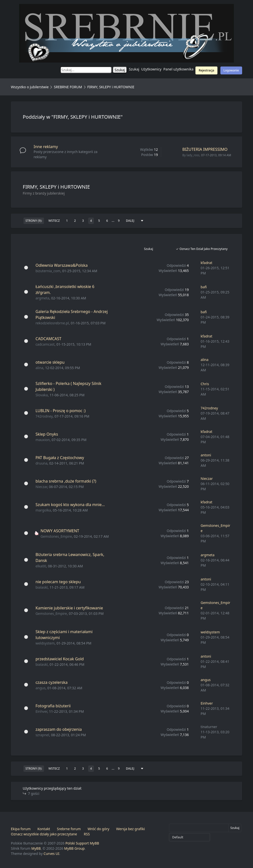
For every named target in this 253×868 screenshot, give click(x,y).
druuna (42, 463)
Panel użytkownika (178, 69)
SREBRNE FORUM (68, 87)
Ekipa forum (21, 829)
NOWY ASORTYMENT (60, 531)
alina (40, 368)
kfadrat (206, 263)
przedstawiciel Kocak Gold (60, 659)
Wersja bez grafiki (130, 829)
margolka (43, 510)
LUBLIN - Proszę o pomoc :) (61, 411)
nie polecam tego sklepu (58, 582)
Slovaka (42, 395)
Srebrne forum (69, 829)
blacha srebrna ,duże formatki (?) (66, 481)
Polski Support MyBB (82, 843)
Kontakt (44, 829)
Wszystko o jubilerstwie (30, 87)
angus (41, 688)
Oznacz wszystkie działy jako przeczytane (44, 834)
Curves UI (51, 854)
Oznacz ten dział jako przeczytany (202, 249)
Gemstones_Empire (56, 536)
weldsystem (45, 643)
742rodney (44, 416)
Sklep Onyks (47, 434)
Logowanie (231, 70)
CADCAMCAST (49, 339)
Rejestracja (206, 70)
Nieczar (41, 487)
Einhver (41, 711)
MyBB (36, 848)
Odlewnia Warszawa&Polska (62, 265)
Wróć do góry (98, 829)
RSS (87, 834)
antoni (206, 455)
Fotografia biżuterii (53, 706)
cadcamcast (45, 344)
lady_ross (193, 155)
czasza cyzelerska (52, 682)
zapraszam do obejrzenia (59, 729)
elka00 (41, 566)
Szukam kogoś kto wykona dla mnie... (70, 505)
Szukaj (134, 69)
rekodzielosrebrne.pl (52, 323)
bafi (204, 287)
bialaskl (42, 587)
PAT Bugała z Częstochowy (60, 458)
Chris (205, 384)
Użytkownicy (151, 69)
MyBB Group (74, 848)
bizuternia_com (48, 271)
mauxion (43, 440)
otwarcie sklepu (50, 362)
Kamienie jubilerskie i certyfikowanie (69, 608)
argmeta (42, 298)
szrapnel (42, 735)
